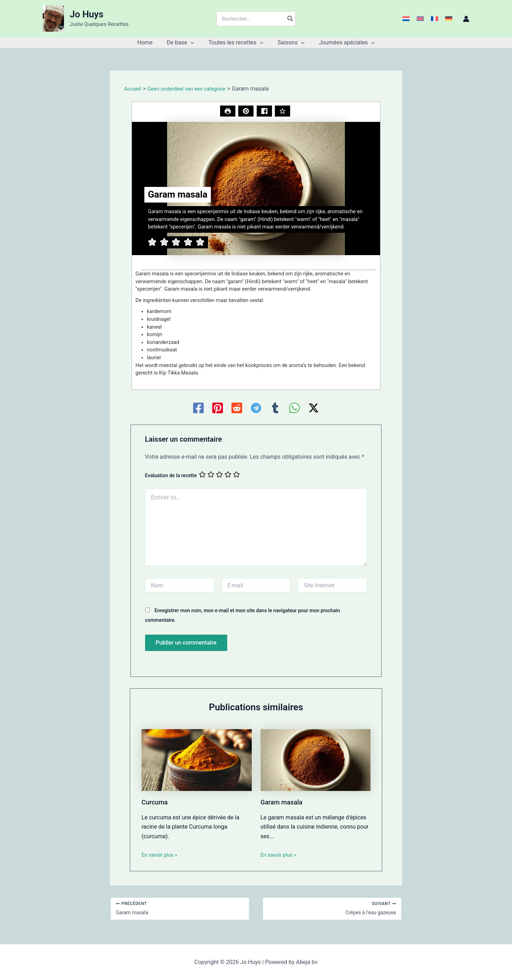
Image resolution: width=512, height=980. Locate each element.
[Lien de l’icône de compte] (466, 19)
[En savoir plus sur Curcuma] (197, 760)
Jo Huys (87, 14)
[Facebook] (198, 409)
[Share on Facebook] (265, 112)
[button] (193, 43)
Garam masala (284, 803)
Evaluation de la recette (171, 476)
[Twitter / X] (314, 409)
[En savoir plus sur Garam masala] (316, 760)
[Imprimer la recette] (227, 112)
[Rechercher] (290, 19)
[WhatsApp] (294, 409)
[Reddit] (237, 409)
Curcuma (156, 803)
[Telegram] (256, 409)
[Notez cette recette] (284, 112)
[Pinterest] (218, 409)
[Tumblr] (275, 409)
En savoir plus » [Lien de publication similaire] (161, 855)
